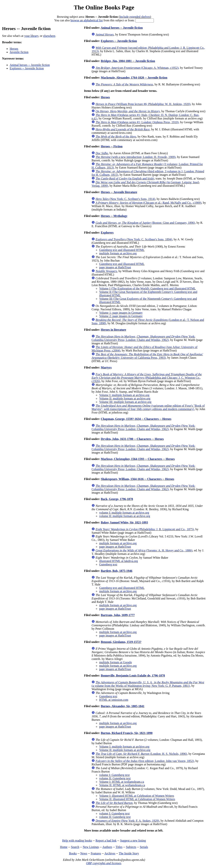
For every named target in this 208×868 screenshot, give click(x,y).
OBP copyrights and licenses (104, 863)
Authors (107, 847)
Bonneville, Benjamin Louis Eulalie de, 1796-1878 (133, 676)
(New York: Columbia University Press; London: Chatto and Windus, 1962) (143, 338)
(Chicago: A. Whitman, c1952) (137, 68)
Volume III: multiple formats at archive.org (125, 402)
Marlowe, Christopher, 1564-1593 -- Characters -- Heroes (138, 459)
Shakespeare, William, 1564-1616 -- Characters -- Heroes (137, 479)
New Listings (91, 847)
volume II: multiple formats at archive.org (125, 516)
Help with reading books (77, 841)
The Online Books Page (104, 7)
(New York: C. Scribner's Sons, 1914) (125, 199)
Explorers (107, 233)
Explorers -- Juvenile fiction (27, 68)
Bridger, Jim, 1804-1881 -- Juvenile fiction (128, 61)
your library (31, 36)
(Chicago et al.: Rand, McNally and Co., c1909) (148, 203)
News (84, 853)
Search (75, 847)
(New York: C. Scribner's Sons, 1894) (134, 239)
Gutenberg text (108, 564)
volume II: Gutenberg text (115, 778)
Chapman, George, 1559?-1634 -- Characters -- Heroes (136, 419)
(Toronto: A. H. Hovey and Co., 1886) (144, 550)
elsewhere (49, 36)
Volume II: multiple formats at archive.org (125, 398)
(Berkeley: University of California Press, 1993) (147, 356)
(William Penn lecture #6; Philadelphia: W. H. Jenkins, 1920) (143, 104)
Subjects (131, 847)
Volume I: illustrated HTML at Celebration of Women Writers (137, 796)
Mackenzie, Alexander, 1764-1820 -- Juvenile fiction (134, 78)
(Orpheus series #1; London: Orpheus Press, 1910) (137, 122)
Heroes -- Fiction (112, 146)
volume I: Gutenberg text (114, 775)
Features (96, 853)
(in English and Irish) (125, 178)
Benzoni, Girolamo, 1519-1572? (121, 642)
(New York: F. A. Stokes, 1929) (127, 821)
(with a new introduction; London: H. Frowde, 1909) (135, 157)
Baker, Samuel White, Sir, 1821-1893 (124, 522)
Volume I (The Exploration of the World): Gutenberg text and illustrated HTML (147, 288)
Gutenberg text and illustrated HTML (122, 250)
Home (64, 847)
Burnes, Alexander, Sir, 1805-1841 (123, 706)
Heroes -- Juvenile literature (119, 192)
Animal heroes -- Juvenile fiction (30, 65)
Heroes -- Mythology (114, 216)
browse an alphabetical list (87, 20)
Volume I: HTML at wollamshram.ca (122, 782)
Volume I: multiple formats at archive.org (124, 395)
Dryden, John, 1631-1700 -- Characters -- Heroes (132, 439)
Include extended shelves (135, 17)
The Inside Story (129, 853)
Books (73, 853)
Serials (144, 847)
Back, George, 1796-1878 (117, 499)
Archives (110, 853)
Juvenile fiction (19, 52)
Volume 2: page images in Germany (121, 316)
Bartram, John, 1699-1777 (118, 615)
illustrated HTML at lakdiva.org (118, 561)
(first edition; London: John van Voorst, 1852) (145, 761)
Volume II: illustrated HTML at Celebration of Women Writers (137, 799)
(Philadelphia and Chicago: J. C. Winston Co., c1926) (147, 378)
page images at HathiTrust (115, 267)
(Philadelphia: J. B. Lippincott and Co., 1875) (145, 529)
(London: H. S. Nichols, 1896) (141, 754)
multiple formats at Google (115, 662)
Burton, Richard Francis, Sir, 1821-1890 (127, 733)
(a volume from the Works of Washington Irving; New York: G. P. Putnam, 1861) (148, 684)
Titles (119, 847)
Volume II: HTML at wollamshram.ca (122, 785)
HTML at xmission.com (114, 700)
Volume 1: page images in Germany (121, 313)
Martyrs (106, 367)
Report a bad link (106, 841)
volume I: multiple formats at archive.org (124, 513)
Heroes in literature (113, 330)
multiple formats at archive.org (118, 253)
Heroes (14, 49)
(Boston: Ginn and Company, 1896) (145, 223)
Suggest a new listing (133, 841)
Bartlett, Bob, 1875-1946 (117, 571)
